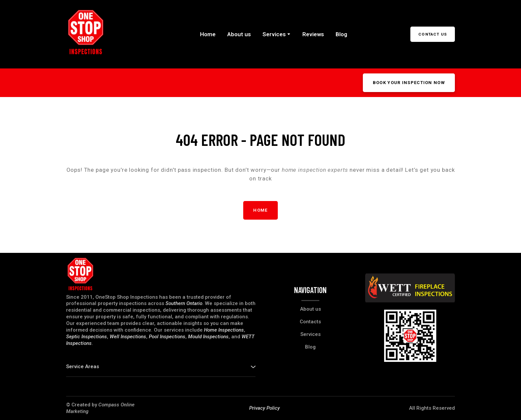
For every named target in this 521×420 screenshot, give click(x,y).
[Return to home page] (86, 34)
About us (239, 34)
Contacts (310, 322)
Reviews (313, 34)
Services (274, 34)
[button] (433, 34)
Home (208, 34)
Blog (341, 34)
